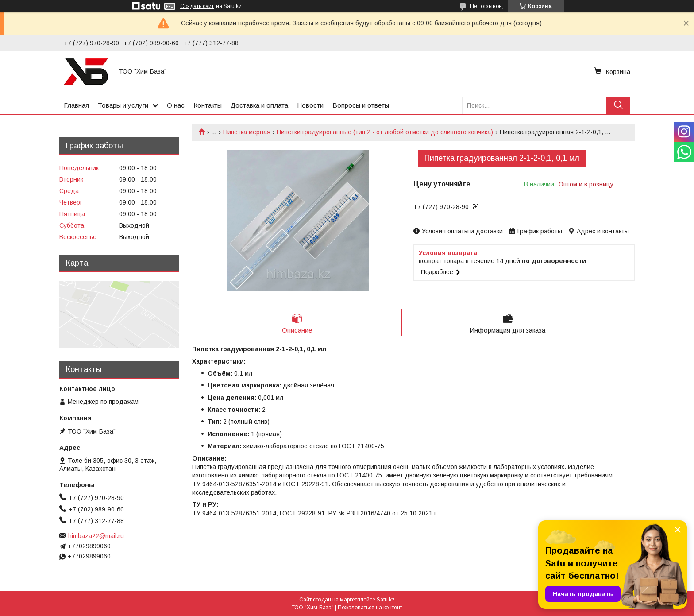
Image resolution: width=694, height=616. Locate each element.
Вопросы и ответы (361, 105)
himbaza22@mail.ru (96, 536)
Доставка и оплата (259, 105)
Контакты (208, 105)
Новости (310, 105)
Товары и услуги (123, 105)
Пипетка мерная (247, 132)
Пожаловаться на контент (370, 608)
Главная (76, 105)
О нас (176, 105)
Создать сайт (197, 6)
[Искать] (618, 105)
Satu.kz (386, 600)
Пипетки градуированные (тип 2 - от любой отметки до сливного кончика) (385, 132)
